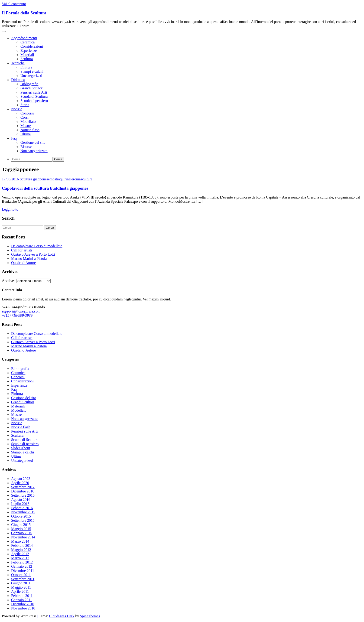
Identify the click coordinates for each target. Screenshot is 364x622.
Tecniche (18, 63)
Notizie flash (30, 130)
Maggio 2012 (21, 550)
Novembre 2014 (23, 537)
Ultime (26, 134)
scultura (87, 179)
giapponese (41, 179)
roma (77, 179)
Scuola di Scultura (34, 96)
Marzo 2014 (20, 541)
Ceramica (28, 42)
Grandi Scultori (32, 88)
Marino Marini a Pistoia (29, 259)
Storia (25, 105)
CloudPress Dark (62, 616)
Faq (14, 138)
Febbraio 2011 (22, 596)
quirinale (67, 179)
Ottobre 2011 (21, 575)
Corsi (24, 117)
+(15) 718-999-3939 (17, 315)
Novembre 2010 (23, 608)
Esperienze (29, 50)
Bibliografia (29, 84)
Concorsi (27, 113)
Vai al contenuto (14, 4)
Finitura (26, 67)
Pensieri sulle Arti (34, 92)
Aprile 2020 (20, 483)
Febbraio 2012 (22, 562)
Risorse (26, 147)
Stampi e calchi (32, 71)
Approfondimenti (24, 38)
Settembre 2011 (23, 579)
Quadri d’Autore (23, 263)
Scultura (27, 59)
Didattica (18, 80)
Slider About (21, 448)
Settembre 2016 (23, 495)
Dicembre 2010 (23, 604)
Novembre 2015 (23, 512)
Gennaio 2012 (22, 566)
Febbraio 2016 (22, 508)
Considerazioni (32, 46)
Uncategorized (31, 76)
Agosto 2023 (21, 479)
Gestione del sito (33, 142)
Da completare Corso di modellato (37, 246)
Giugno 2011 (21, 583)
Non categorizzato (34, 151)
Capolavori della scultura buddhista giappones (45, 188)
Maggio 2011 (21, 587)
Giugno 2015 (21, 525)
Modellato (28, 122)
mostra (55, 179)
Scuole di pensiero (34, 101)
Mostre (26, 126)
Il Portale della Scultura (24, 13)
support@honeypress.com (21, 311)
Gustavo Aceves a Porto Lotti (33, 254)
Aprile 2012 (20, 554)
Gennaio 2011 (22, 600)
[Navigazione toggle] (4, 31)
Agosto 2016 (21, 500)
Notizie (17, 109)
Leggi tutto (10, 209)
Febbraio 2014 (22, 545)
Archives (9, 281)
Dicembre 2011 (23, 571)
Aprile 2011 (20, 591)
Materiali (27, 55)
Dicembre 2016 (23, 491)
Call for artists (22, 250)
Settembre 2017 (23, 487)
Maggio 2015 (21, 529)
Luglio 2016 (20, 504)
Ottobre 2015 (21, 516)
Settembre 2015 (23, 520)
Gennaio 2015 (22, 533)
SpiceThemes (90, 616)
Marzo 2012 (20, 558)
